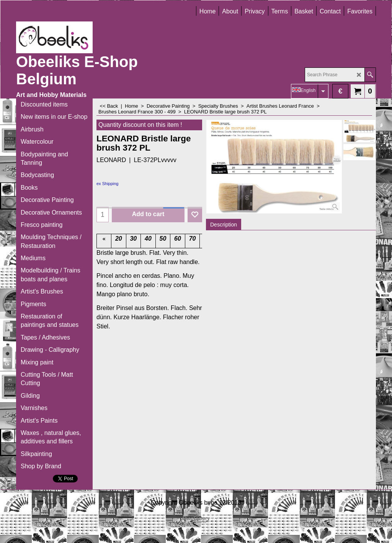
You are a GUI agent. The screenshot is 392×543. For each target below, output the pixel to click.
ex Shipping (108, 184)
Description (224, 225)
